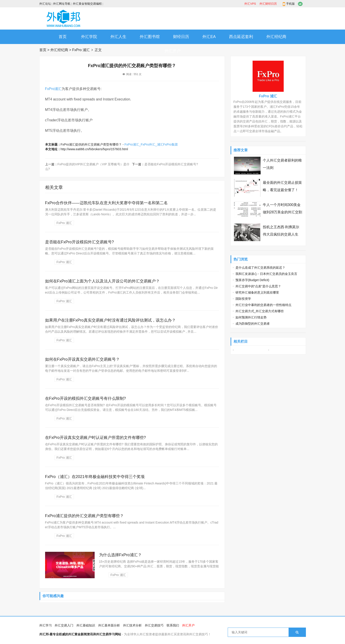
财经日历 (181, 37)
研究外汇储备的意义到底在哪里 (257, 292)
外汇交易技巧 (154, 625)
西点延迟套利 (241, 37)
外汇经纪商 (276, 37)
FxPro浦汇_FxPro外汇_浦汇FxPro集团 (151, 144)
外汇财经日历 (268, 4)
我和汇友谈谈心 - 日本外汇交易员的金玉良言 (266, 274)
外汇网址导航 (62, 4)
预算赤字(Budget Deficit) (252, 280)
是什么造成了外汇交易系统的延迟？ (260, 268)
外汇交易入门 (64, 625)
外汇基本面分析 (109, 625)
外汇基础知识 (86, 625)
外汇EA (209, 37)
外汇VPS (250, 4)
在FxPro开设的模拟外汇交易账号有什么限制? (86, 398)
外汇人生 (118, 37)
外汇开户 (173, 51)
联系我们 (173, 625)
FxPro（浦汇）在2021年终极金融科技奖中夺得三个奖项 (95, 477)
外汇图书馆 (150, 37)
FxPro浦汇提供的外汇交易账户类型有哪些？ (84, 516)
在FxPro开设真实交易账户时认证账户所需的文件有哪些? (96, 438)
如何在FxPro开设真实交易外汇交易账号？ (82, 359)
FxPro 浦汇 (81, 50)
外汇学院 (89, 37)
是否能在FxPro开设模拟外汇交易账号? (171, 164)
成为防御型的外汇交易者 (253, 324)
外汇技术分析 (132, 625)
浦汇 (58, 89)
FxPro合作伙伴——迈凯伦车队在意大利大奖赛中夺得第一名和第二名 (106, 203)
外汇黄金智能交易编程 (87, 4)
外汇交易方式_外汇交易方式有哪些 (260, 311)
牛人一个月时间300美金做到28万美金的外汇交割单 (283, 212)
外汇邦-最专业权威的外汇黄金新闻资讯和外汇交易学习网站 (80, 634)
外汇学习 (46, 625)
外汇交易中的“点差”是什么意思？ (258, 286)
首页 (63, 37)
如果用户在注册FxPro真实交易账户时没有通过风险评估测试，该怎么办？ (110, 320)
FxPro (50, 89)
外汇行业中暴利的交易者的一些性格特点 (263, 305)
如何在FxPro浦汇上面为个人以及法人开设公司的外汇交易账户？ (102, 281)
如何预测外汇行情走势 (251, 317)
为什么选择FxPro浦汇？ (120, 555)
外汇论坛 (45, 4)
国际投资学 (243, 299)
